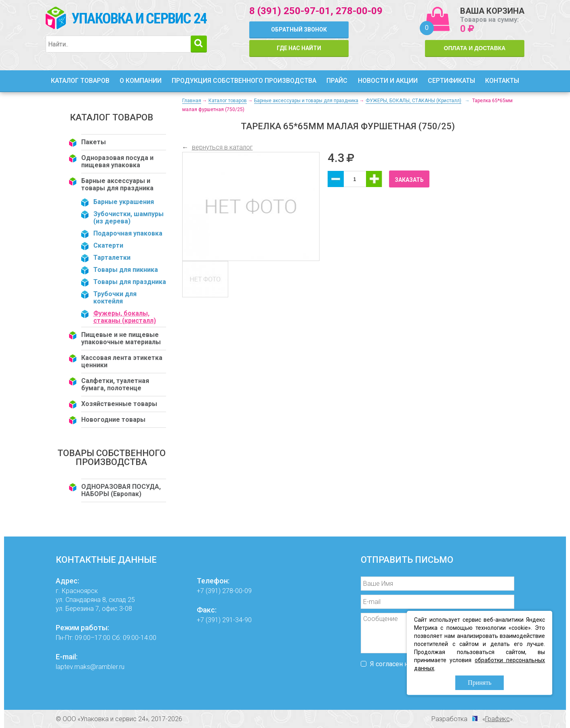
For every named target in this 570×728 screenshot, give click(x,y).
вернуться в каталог (222, 147)
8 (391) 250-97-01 (290, 11)
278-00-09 (359, 11)
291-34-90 (237, 620)
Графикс (497, 719)
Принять (480, 683)
